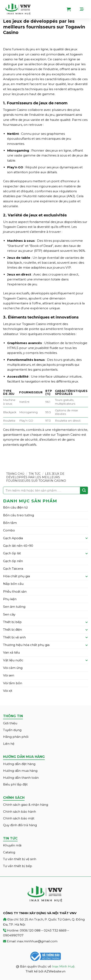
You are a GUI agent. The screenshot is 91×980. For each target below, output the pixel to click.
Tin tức (35, 474)
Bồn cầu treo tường (19, 515)
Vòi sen (9, 675)
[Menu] (84, 9)
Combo (9, 530)
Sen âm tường (14, 607)
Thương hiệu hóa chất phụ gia (26, 645)
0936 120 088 (30, 930)
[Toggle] (86, 538)
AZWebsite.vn (55, 971)
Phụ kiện (10, 599)
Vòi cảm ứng (13, 668)
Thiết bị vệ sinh (14, 637)
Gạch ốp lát (12, 553)
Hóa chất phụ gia (16, 576)
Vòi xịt (8, 691)
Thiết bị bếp (12, 622)
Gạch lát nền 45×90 (18, 546)
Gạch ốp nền (13, 561)
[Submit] (84, 490)
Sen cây (9, 614)
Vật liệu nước (13, 660)
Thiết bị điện (12, 630)
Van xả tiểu (11, 652)
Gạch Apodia (13, 538)
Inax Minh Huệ (63, 966)
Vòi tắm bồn (13, 683)
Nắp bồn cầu (13, 584)
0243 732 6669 (55, 930)
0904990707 (13, 935)
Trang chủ (15, 474)
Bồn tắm (10, 523)
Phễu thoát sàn (15, 591)
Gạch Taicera (13, 569)
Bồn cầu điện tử (15, 507)
